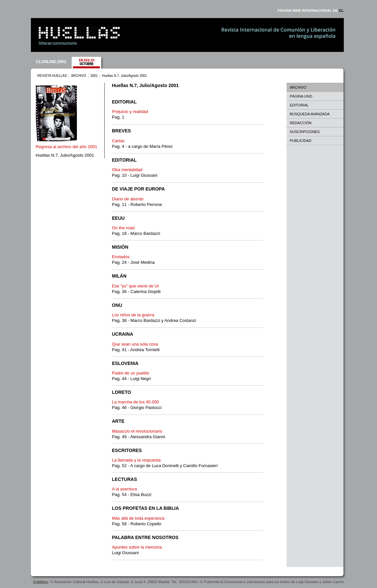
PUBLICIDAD (301, 141)
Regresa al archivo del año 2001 (67, 147)
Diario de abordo (128, 199)
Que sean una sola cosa (135, 344)
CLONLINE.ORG (51, 62)
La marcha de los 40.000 (136, 402)
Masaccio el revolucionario (137, 431)
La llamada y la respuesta (136, 460)
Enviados (121, 257)
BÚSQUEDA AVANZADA (310, 114)
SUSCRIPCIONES (305, 132)
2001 (94, 76)
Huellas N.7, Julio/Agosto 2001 (65, 155)
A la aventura (125, 489)
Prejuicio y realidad (130, 112)
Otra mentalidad (127, 170)
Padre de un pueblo (131, 373)
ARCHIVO (79, 76)
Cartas (118, 141)
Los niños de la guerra (133, 315)
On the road (123, 228)
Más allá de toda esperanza (138, 518)
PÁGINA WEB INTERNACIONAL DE (310, 11)
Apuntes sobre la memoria (137, 547)
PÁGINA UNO (301, 96)
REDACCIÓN (301, 123)
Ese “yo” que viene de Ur (136, 286)
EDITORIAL (299, 105)
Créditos (41, 582)
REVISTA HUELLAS (52, 76)
